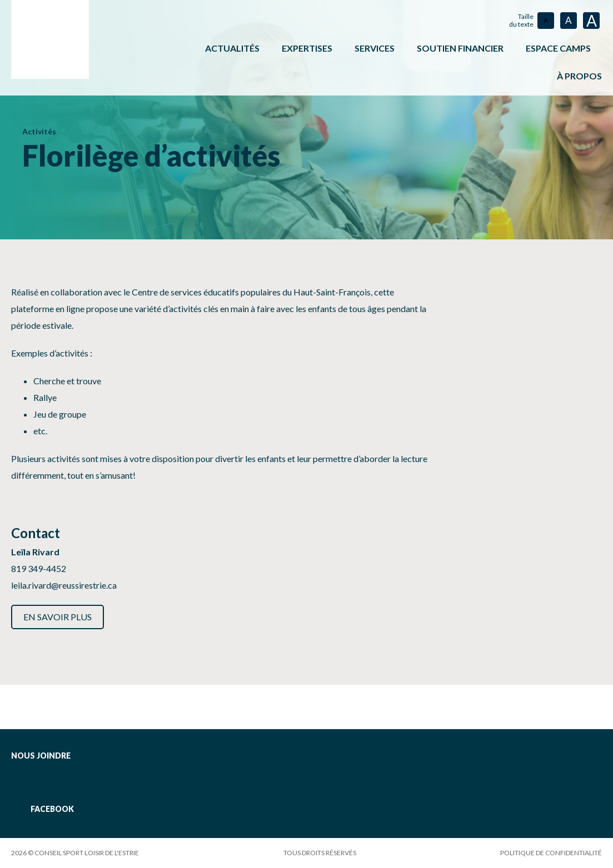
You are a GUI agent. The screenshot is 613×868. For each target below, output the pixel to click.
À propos (579, 76)
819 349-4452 (39, 568)
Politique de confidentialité (551, 853)
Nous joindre (41, 756)
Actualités (232, 48)
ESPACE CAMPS (558, 48)
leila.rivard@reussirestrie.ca (64, 585)
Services (375, 48)
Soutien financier (460, 48)
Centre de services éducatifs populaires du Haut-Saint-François (251, 292)
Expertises (307, 48)
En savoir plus (58, 617)
